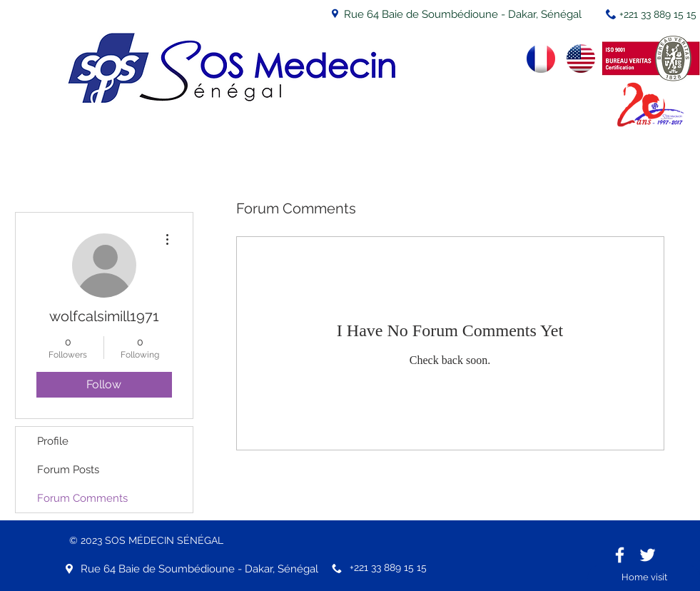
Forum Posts (68, 470)
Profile (53, 441)
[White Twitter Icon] (648, 555)
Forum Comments (82, 498)
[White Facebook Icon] (620, 555)
